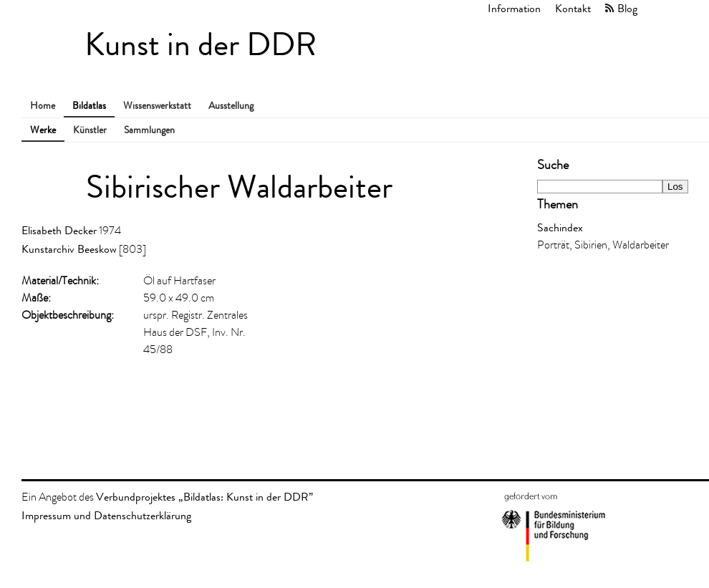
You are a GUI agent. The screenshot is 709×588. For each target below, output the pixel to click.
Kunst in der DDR (201, 45)
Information (514, 8)
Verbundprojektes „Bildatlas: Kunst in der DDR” (204, 497)
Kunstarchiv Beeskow (69, 249)
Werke (43, 130)
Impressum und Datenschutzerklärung (106, 515)
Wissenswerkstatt (157, 106)
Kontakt (573, 8)
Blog (627, 8)
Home (43, 106)
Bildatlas (89, 106)
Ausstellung (231, 106)
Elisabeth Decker (59, 230)
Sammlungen (149, 130)
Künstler (90, 130)
